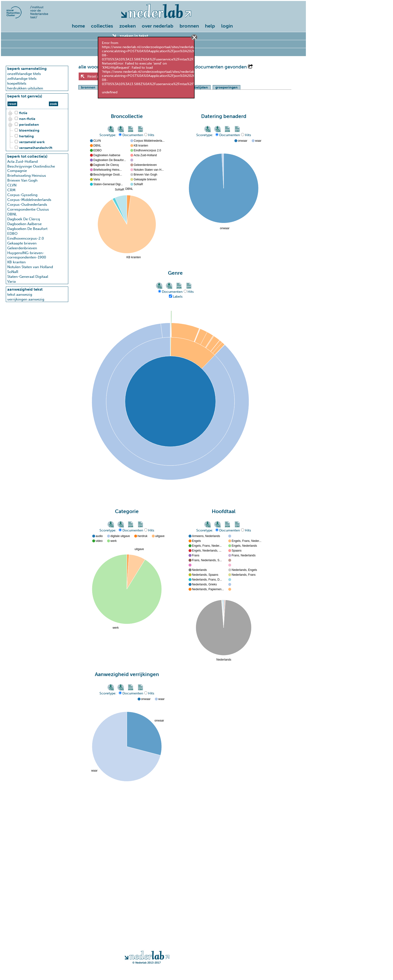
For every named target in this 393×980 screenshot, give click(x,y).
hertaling (23, 136)
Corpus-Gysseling (22, 195)
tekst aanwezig (20, 295)
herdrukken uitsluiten (25, 88)
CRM (11, 190)
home (78, 26)
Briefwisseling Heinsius (27, 176)
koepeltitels (17, 83)
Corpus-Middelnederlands (29, 200)
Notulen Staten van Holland (30, 267)
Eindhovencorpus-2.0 (26, 238)
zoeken (128, 26)
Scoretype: (108, 135)
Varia (11, 281)
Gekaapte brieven (22, 243)
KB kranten (16, 262)
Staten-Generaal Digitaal (28, 277)
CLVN (12, 185)
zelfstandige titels (22, 79)
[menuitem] (80, 26)
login (227, 26)
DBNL (12, 214)
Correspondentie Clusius (28, 209)
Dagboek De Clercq (24, 219)
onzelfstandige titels (24, 74)
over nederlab (158, 26)
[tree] (37, 131)
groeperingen (227, 87)
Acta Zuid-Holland (23, 162)
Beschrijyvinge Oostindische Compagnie (31, 169)
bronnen (189, 26)
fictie (20, 113)
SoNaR (13, 272)
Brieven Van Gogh (22, 180)
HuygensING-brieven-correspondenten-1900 (27, 255)
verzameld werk (29, 142)
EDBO (12, 234)
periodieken (26, 125)
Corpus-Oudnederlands (27, 205)
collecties (102, 26)
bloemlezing (26, 131)
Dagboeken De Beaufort (27, 229)
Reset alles (96, 76)
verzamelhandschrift (33, 148)
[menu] (153, 25)
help (210, 26)
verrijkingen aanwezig (26, 299)
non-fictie (24, 119)
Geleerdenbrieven (22, 248)
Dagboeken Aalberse (24, 224)
